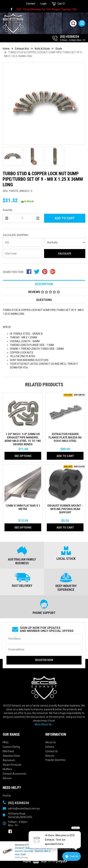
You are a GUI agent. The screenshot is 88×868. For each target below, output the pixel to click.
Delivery (50, 747)
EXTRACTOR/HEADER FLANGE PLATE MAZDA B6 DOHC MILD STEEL (65, 437)
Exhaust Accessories (14, 774)
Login (44, 4)
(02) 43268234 (69, 36)
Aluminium (9, 760)
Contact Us (52, 751)
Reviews (44, 292)
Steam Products (12, 765)
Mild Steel (8, 751)
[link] (13, 9)
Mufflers (7, 769)
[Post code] (22, 254)
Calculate (65, 254)
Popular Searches (55, 760)
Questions (44, 300)
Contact (31, 4)
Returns (50, 756)
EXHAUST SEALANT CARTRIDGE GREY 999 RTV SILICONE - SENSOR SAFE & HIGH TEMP (33, 851)
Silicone (7, 778)
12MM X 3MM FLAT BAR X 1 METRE (23, 507)
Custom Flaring (11, 747)
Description (44, 284)
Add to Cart (65, 218)
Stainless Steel (11, 756)
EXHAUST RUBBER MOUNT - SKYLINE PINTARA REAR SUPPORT (65, 509)
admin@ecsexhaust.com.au (24, 808)
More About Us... (44, 724)
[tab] (44, 284)
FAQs (6, 742)
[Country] (65, 242)
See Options (23, 456)
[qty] (22, 218)
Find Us (7, 796)
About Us (51, 742)
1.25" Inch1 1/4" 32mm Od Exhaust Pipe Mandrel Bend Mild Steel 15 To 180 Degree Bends (23, 439)
